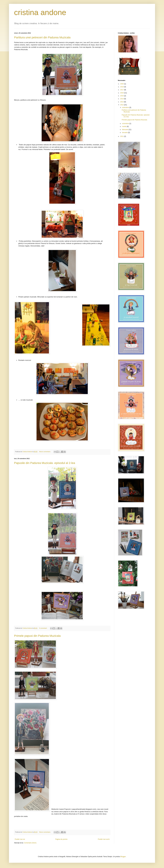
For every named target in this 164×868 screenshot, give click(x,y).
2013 (122, 102)
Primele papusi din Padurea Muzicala (37, 636)
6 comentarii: (43, 628)
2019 (122, 87)
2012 (122, 105)
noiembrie (126, 107)
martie (124, 126)
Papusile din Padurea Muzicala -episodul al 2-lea (45, 463)
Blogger (123, 857)
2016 (122, 93)
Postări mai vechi (104, 839)
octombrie (126, 124)
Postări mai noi (20, 839)
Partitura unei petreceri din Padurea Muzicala (42, 37)
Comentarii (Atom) (30, 843)
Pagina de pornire (61, 839)
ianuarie (125, 133)
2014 (122, 99)
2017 (122, 90)
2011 (122, 136)
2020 (122, 84)
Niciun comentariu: (45, 452)
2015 (122, 96)
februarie (125, 130)
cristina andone (40, 12)
